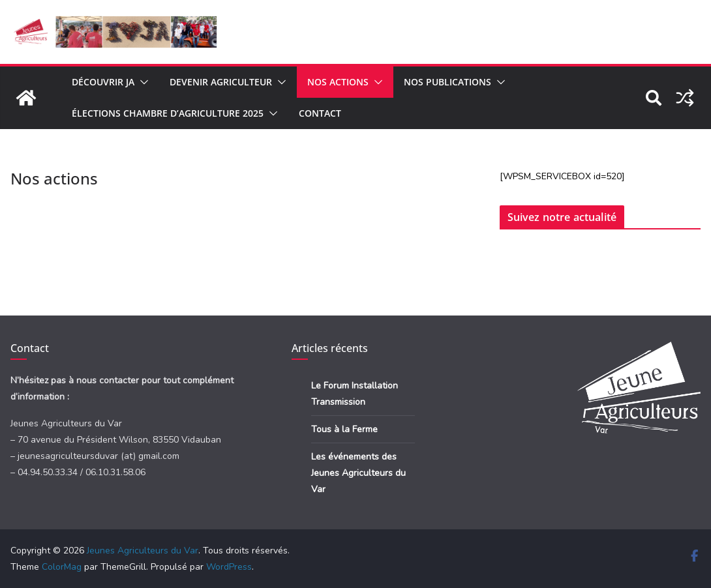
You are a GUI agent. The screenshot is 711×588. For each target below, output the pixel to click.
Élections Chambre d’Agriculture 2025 (168, 113)
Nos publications (447, 82)
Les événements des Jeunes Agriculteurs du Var (358, 473)
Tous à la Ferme (344, 429)
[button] (142, 82)
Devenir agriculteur (221, 82)
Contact (320, 113)
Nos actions (338, 82)
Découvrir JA (103, 82)
